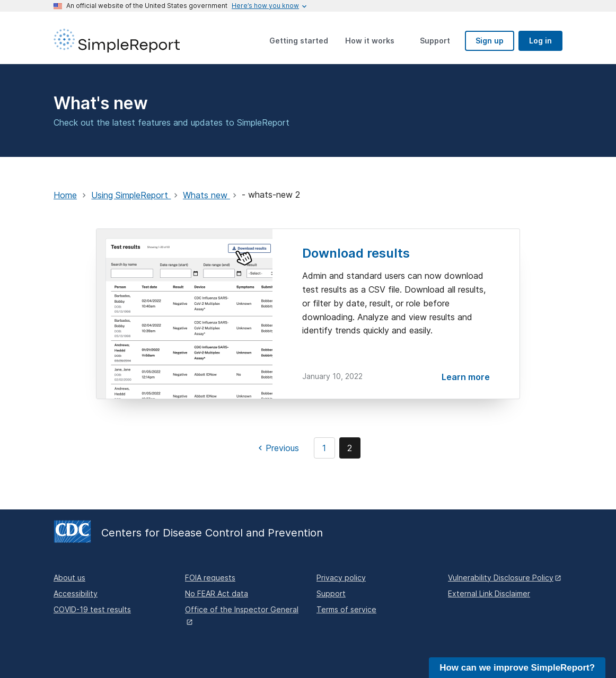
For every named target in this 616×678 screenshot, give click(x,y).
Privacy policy (341, 578)
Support (331, 593)
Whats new (206, 195)
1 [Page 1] (324, 448)
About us (69, 578)
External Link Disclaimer (489, 593)
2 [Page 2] (350, 448)
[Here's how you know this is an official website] (265, 6)
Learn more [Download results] (466, 377)
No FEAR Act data (217, 593)
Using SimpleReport (131, 195)
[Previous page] (277, 448)
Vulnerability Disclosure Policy (501, 578)
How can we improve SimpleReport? (517, 668)
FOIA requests (210, 578)
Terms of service (346, 609)
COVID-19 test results (92, 609)
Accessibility (76, 593)
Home (65, 195)
